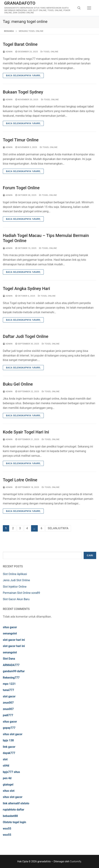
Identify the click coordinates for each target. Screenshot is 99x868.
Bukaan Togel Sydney (23, 92)
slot (5, 759)
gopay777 (9, 728)
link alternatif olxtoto (16, 803)
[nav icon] (89, 8)
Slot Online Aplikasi (15, 574)
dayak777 (9, 753)
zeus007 (8, 703)
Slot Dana (9, 659)
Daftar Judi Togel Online (26, 336)
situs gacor (10, 627)
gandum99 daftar (14, 671)
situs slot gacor (13, 734)
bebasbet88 (10, 816)
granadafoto (20, 3)
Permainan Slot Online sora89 (21, 593)
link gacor (9, 747)
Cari (90, 555)
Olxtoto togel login (14, 822)
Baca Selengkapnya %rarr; (23, 75)
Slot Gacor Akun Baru (16, 599)
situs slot (9, 791)
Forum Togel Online (21, 188)
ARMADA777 (11, 665)
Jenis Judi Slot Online (16, 580)
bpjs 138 (8, 740)
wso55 (7, 829)
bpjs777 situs (11, 772)
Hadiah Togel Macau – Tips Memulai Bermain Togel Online (46, 238)
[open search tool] (79, 8)
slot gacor (9, 696)
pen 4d (7, 778)
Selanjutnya (58, 528)
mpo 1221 (9, 684)
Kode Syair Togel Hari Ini (26, 432)
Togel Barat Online (20, 44)
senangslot (10, 633)
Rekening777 (11, 678)
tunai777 (8, 690)
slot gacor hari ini (14, 640)
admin (8, 52)
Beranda (9, 31)
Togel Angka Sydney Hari (26, 289)
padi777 (8, 715)
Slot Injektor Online (15, 587)
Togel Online (49, 52)
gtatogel (8, 785)
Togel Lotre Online (20, 480)
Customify (75, 861)
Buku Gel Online (18, 384)
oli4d (6, 766)
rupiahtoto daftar (13, 810)
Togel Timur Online (21, 140)
